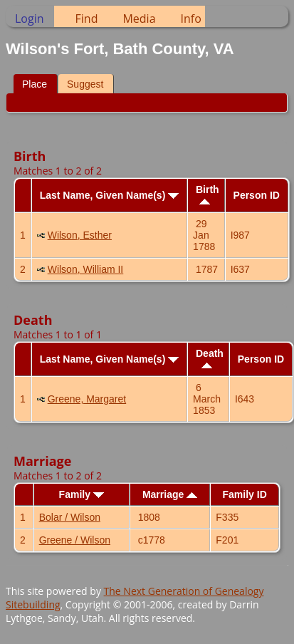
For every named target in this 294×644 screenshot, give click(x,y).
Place (35, 84)
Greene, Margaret (87, 399)
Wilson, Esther (80, 235)
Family (82, 494)
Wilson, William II (86, 269)
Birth (208, 194)
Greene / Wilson (75, 540)
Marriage (170, 494)
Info (191, 19)
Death (210, 358)
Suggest (85, 84)
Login (30, 19)
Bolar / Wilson (70, 517)
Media (139, 19)
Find (87, 19)
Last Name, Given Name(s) (110, 195)
